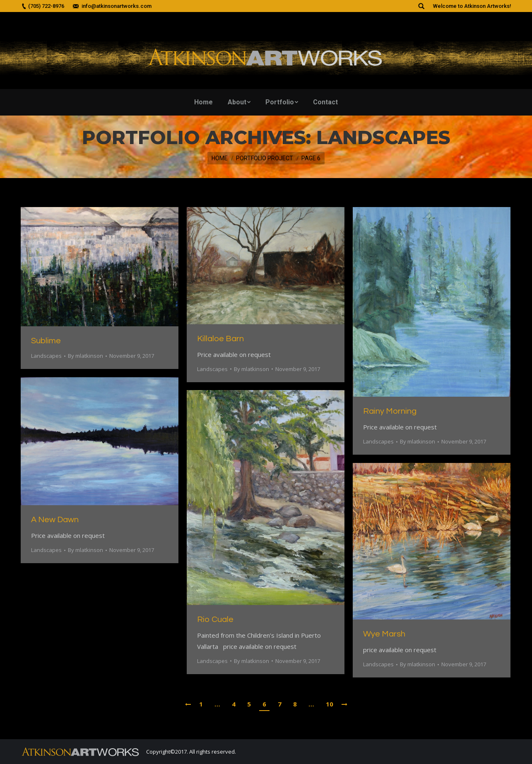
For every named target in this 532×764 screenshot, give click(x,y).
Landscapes (46, 356)
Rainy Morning (390, 411)
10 (330, 704)
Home (220, 158)
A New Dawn (55, 520)
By (85, 356)
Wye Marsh (384, 634)
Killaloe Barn (220, 339)
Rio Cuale (215, 619)
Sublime (46, 341)
